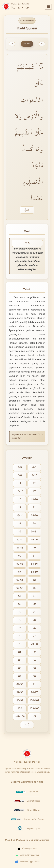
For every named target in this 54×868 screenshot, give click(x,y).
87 (20, 676)
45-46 (34, 540)
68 (20, 604)
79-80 (34, 644)
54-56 (34, 564)
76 (20, 636)
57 (20, 572)
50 (20, 556)
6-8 (20, 475)
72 (20, 620)
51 (34, 556)
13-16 (20, 492)
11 (20, 484)
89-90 (20, 684)
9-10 (34, 475)
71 (34, 612)
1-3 (20, 467)
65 (34, 588)
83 (20, 660)
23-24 (20, 516)
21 (20, 508)
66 (20, 596)
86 (34, 668)
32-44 (20, 540)
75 (34, 628)
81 (20, 652)
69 (34, 604)
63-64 (20, 588)
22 (34, 508)
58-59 (34, 572)
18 (20, 500)
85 (20, 668)
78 (20, 644)
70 (20, 612)
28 (34, 524)
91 (34, 684)
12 (34, 484)
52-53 (20, 564)
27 (20, 524)
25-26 (34, 516)
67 (34, 596)
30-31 (34, 532)
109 (34, 717)
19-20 (34, 500)
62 (34, 580)
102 (20, 709)
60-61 (20, 580)
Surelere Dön (27, 21)
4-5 (34, 467)
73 (34, 620)
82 (34, 652)
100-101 (34, 701)
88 (34, 676)
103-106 (34, 709)
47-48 (20, 548)
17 (34, 492)
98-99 (20, 701)
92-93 (20, 693)
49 (34, 548)
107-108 (20, 717)
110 (27, 725)
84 (34, 660)
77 (34, 636)
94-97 (34, 693)
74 (20, 628)
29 (20, 532)
